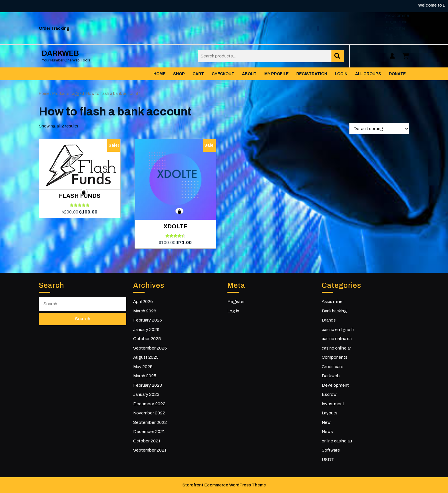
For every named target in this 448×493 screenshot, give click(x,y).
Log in (233, 311)
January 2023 (146, 394)
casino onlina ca (337, 339)
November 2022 (149, 413)
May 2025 (143, 367)
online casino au (337, 441)
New (326, 422)
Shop (179, 74)
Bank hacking (334, 311)
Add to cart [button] (84, 192)
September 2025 (150, 348)
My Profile (276, 74)
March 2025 (145, 376)
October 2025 (147, 339)
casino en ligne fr (338, 330)
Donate (397, 74)
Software (331, 450)
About (249, 74)
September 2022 (150, 422)
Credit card (333, 367)
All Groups (368, 74)
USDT (328, 460)
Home (159, 74)
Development (335, 385)
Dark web (331, 376)
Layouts (330, 413)
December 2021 (149, 432)
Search (338, 56)
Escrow (329, 394)
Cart (198, 74)
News (327, 432)
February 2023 (148, 385)
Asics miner (333, 302)
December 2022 (149, 404)
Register (236, 302)
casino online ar (336, 348)
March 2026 (145, 311)
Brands (329, 320)
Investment (333, 404)
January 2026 (146, 330)
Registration (312, 74)
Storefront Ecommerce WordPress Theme (224, 485)
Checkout (223, 74)
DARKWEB (60, 53)
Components (335, 357)
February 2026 (148, 320)
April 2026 (143, 302)
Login (341, 74)
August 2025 (146, 357)
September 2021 (150, 450)
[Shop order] (379, 129)
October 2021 (147, 441)
